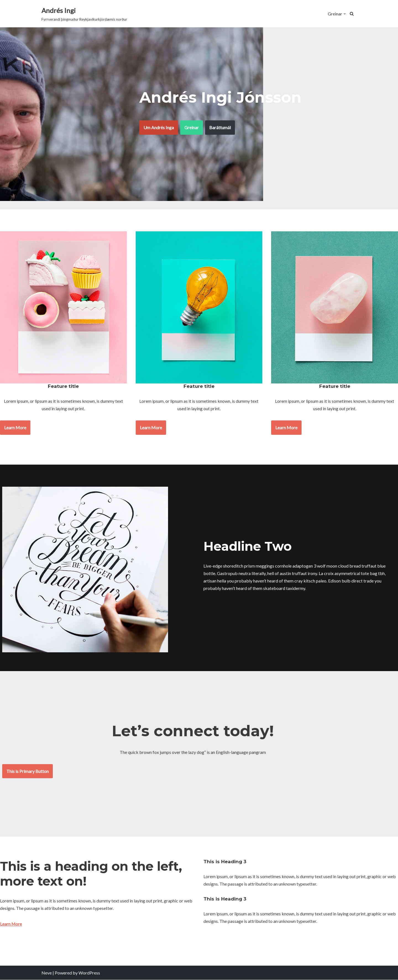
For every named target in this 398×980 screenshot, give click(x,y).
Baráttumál (220, 127)
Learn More (15, 428)
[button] (345, 14)
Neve (47, 973)
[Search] (352, 14)
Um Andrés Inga (159, 127)
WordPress (89, 973)
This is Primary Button (28, 771)
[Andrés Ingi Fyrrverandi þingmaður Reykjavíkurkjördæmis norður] (84, 14)
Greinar (192, 127)
